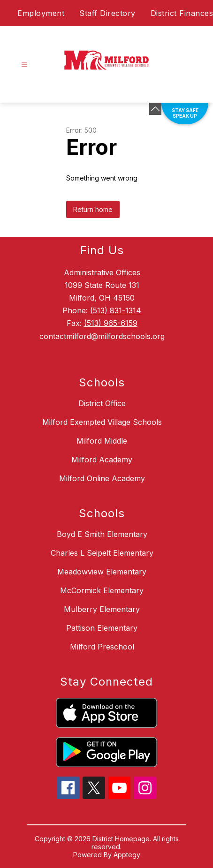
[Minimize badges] (155, 109)
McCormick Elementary (102, 590)
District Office (102, 403)
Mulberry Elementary (102, 609)
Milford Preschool (102, 647)
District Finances (182, 13)
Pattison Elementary (102, 628)
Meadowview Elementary (102, 572)
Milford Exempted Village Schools (102, 422)
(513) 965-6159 (111, 323)
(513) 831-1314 (116, 310)
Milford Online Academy (102, 478)
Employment (41, 13)
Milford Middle (102, 441)
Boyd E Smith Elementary (102, 534)
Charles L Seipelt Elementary (102, 553)
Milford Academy (102, 460)
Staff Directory (107, 13)
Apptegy (127, 855)
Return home (93, 209)
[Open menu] (24, 65)
